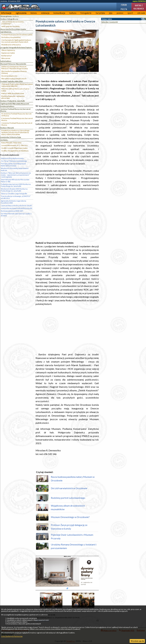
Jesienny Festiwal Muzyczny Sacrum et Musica (15, 110)
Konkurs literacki (7, 128)
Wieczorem (6, 58)
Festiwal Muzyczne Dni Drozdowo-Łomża (17, 35)
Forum (124, 5)
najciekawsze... (6, 32)
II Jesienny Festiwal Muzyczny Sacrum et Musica (17, 119)
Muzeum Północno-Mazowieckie (13, 64)
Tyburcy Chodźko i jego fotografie (14, 193)
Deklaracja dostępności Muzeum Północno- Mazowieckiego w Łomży (15, 68)
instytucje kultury (7, 106)
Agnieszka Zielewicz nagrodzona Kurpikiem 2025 (13, 202)
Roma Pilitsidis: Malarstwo (11, 143)
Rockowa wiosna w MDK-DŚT (12, 211)
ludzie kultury (6, 61)
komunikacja (59, 13)
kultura (73, 13)
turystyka (100, 13)
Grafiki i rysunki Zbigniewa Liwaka (14, 148)
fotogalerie (86, 13)
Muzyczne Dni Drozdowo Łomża (13, 29)
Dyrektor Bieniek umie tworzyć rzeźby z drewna (16, 215)
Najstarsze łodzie (8, 53)
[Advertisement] (67, 218)
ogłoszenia (21, 13)
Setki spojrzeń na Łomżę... (11, 26)
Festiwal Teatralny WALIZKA (12, 81)
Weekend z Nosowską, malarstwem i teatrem (15, 169)
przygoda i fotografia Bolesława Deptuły (16, 47)
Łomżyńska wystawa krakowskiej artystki (17, 208)
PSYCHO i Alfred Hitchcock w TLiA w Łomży (15, 90)
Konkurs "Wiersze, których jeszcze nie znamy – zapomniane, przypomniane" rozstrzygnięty (16, 175)
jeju (111, 13)
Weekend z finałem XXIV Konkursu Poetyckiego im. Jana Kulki (14, 190)
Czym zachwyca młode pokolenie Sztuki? (17, 205)
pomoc (120, 13)
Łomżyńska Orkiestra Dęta (11, 137)
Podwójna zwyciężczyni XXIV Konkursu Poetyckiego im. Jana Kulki (16, 185)
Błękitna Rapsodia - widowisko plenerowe (13, 97)
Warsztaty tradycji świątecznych (14, 79)
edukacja (45, 13)
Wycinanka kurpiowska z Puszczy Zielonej (14, 72)
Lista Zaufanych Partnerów (12, 636)
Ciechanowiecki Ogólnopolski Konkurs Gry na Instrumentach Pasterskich (16, 41)
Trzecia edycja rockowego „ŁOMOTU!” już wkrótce (16, 197)
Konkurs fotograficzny (9, 19)
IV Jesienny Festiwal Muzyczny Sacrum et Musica (16, 115)
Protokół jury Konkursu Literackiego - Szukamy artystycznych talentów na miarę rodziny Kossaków (16, 132)
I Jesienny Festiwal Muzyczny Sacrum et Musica (17, 124)
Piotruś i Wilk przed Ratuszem (13, 93)
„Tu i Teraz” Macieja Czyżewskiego (14, 161)
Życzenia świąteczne (9, 76)
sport (130, 13)
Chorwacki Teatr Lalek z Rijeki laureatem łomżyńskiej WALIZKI (17, 85)
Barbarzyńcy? (7, 56)
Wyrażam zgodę (137, 641)
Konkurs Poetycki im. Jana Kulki (13, 101)
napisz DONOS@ (139, 1)
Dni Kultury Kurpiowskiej (11, 37)
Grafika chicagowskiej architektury (15, 151)
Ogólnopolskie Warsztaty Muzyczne (15, 104)
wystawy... (4, 140)
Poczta (124, 9)
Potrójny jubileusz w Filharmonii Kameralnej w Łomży (13, 165)
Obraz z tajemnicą (8, 50)
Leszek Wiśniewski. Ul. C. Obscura (14, 145)
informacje (6, 13)
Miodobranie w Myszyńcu (11, 45)
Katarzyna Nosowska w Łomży (12, 158)
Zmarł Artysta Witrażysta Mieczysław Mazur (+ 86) (15, 181)
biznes (34, 13)
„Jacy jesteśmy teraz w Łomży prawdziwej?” (13, 23)
